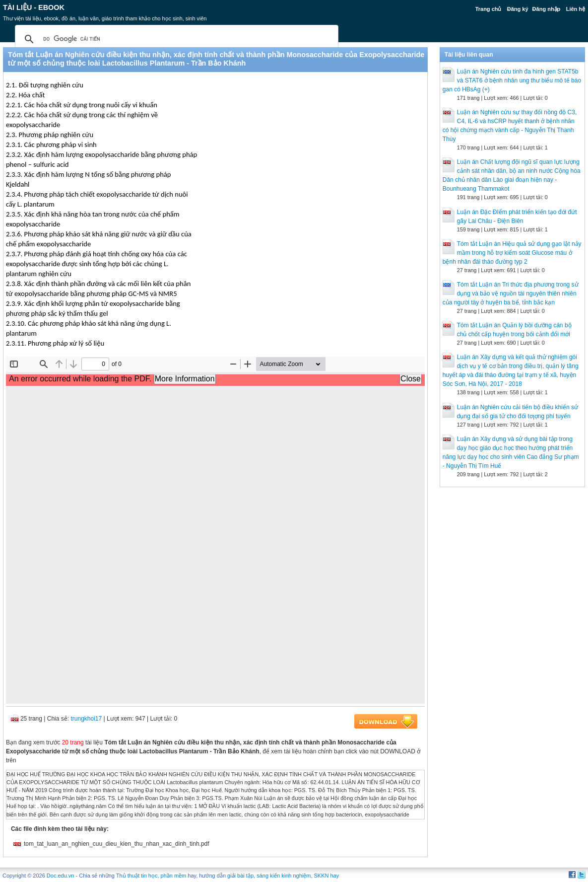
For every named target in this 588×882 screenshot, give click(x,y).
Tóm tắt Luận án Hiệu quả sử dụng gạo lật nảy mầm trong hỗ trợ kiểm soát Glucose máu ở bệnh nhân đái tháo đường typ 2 (512, 253)
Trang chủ (489, 9)
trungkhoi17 (86, 719)
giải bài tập (240, 876)
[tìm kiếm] (175, 39)
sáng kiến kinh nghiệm (284, 876)
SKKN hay (327, 876)
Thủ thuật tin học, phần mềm (151, 876)
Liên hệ (576, 9)
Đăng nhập (547, 9)
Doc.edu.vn (61, 876)
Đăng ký (518, 9)
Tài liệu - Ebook (34, 7)
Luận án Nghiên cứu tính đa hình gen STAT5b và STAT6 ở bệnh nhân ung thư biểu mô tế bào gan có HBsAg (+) (512, 80)
